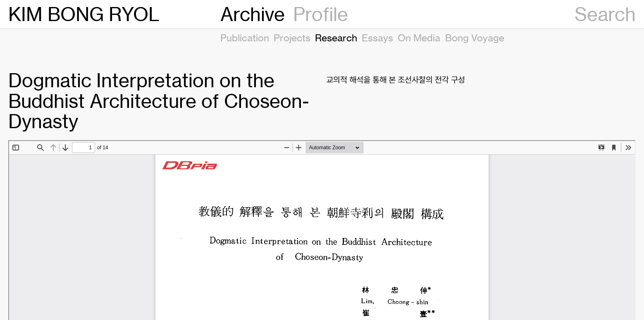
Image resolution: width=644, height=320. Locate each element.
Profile (321, 14)
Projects (292, 38)
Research (336, 38)
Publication (245, 38)
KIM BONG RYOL (84, 14)
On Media (419, 38)
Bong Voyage (475, 38)
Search (605, 14)
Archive (253, 14)
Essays (377, 38)
